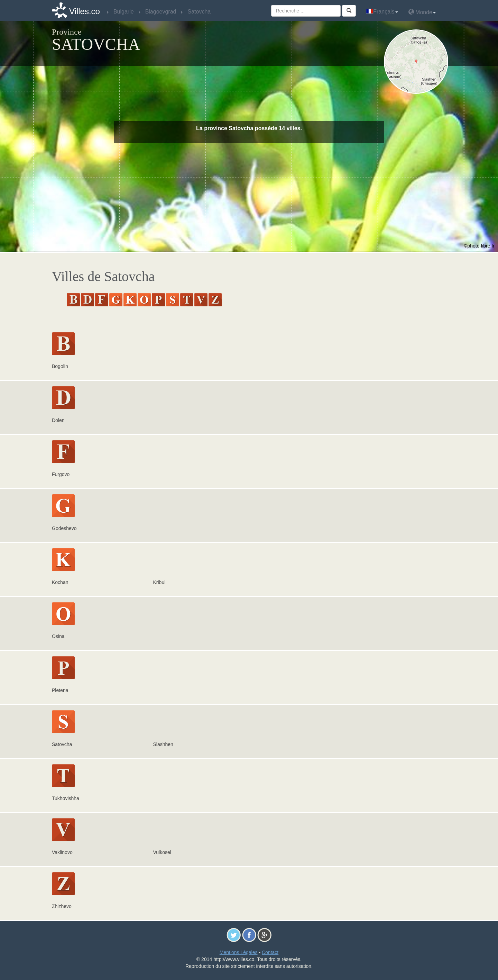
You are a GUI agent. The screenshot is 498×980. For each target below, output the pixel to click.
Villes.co (85, 11)
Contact (270, 952)
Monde (422, 12)
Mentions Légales (239, 952)
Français (382, 12)
